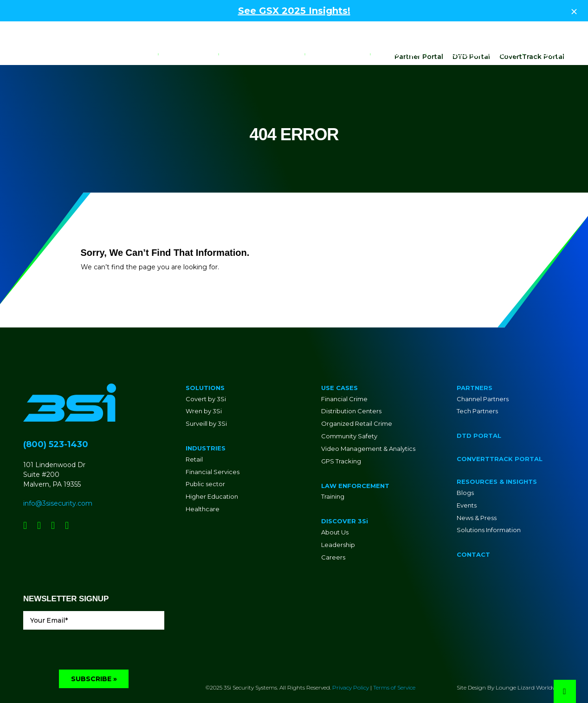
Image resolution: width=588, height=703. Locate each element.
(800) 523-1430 (56, 417)
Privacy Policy (351, 661)
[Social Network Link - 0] (25, 498)
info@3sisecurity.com (58, 476)
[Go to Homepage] (39, 54)
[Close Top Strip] (574, 11)
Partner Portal (419, 29)
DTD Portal (471, 29)
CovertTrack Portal (532, 29)
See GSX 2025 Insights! (294, 11)
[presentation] (94, 625)
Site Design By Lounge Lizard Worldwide (511, 661)
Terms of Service (394, 661)
